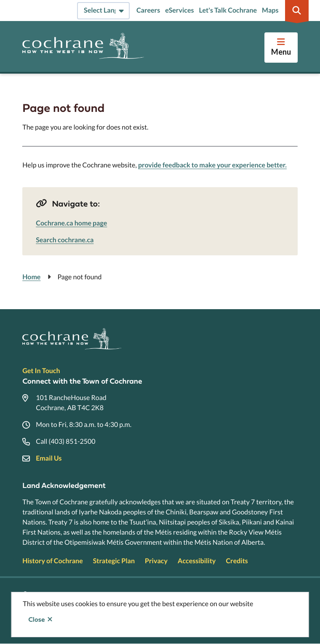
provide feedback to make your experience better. (212, 165)
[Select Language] (103, 11)
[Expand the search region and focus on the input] (297, 11)
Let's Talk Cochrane (228, 10)
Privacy (156, 561)
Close (36, 620)
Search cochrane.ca (65, 240)
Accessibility (197, 561)
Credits (237, 561)
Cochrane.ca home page (71, 223)
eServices (179, 10)
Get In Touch (41, 371)
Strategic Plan (114, 561)
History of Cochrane (53, 561)
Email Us (49, 458)
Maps (270, 10)
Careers (148, 10)
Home (31, 277)
